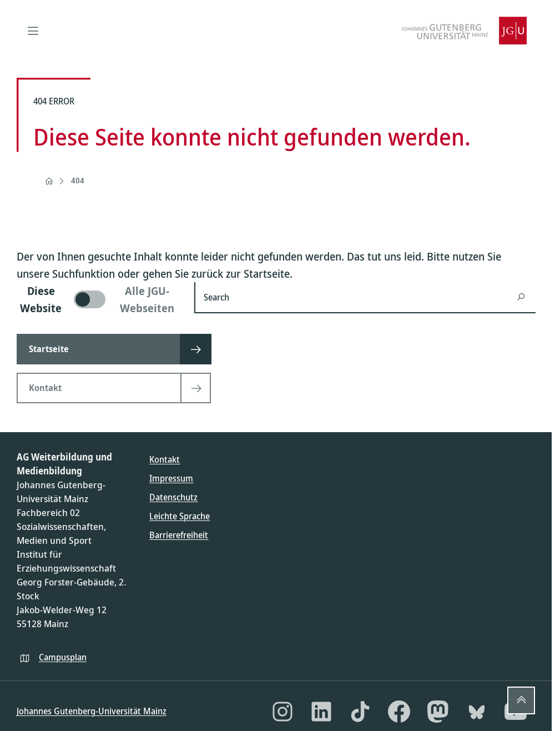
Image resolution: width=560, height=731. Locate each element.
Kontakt (165, 459)
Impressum (171, 478)
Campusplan (63, 657)
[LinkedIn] (321, 712)
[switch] (99, 299)
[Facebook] (399, 712)
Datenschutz (173, 497)
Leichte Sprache (180, 516)
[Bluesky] (477, 712)
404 (78, 180)
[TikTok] (360, 712)
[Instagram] (282, 712)
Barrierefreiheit (179, 535)
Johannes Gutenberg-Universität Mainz (92, 711)
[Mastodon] (438, 712)
